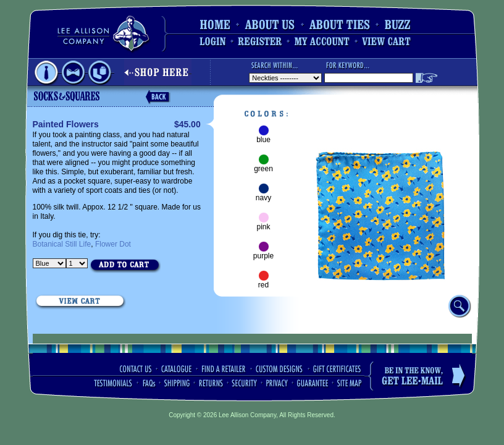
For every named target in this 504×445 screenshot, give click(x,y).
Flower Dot (113, 244)
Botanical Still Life (62, 244)
